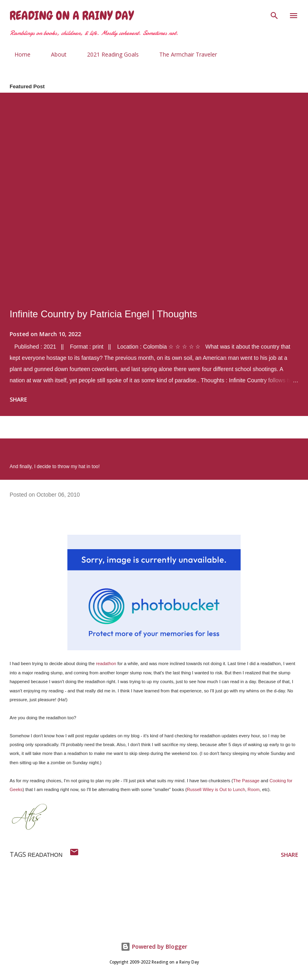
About (54, 54)
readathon (106, 663)
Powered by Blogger (154, 947)
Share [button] (18, 399)
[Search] (274, 14)
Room (253, 789)
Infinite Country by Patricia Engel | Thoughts (103, 314)
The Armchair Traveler (183, 54)
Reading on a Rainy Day (72, 16)
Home (18, 54)
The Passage (246, 781)
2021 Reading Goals (108, 54)
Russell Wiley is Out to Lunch (216, 789)
